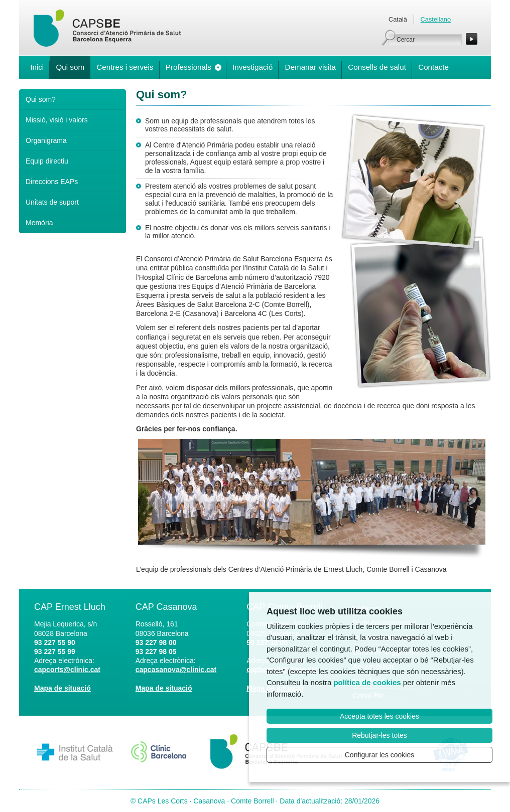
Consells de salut (377, 67)
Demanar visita (310, 67)
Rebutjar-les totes (379, 735)
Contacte (433, 67)
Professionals (188, 67)
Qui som (70, 67)
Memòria (39, 223)
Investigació (252, 67)
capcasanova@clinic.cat (176, 670)
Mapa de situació (62, 688)
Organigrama (46, 140)
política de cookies (367, 682)
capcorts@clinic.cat (67, 670)
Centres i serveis (125, 67)
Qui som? (41, 99)
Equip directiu (47, 161)
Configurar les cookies (380, 755)
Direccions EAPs (52, 182)
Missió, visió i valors (57, 120)
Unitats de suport (52, 202)
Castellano (436, 19)
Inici (37, 67)
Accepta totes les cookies (379, 716)
